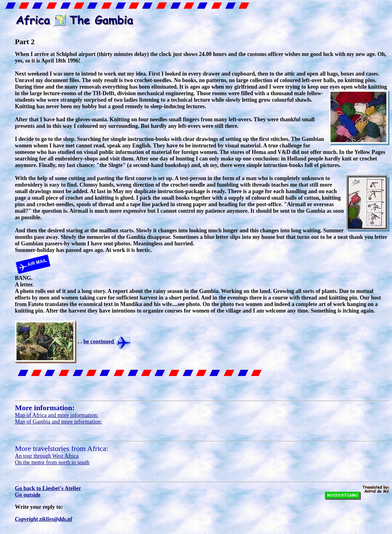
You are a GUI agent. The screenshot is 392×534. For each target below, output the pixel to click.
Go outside (28, 495)
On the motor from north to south (52, 462)
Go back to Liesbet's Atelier (48, 488)
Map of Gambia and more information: (58, 422)
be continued (107, 341)
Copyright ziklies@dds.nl (43, 519)
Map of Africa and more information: (57, 415)
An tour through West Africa (47, 456)
